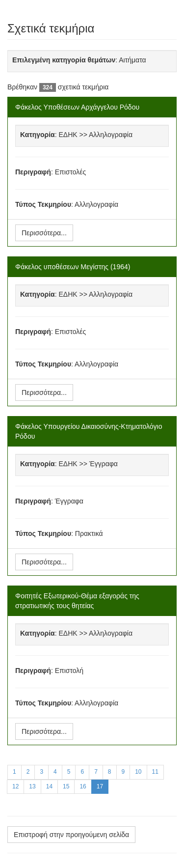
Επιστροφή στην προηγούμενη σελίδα (71, 835)
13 (32, 786)
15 (66, 786)
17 (100, 786)
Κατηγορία (38, 135)
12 (15, 786)
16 (83, 786)
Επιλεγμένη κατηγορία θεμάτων (64, 60)
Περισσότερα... (44, 233)
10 (138, 772)
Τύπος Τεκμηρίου (43, 204)
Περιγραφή (33, 172)
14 (49, 786)
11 (155, 772)
